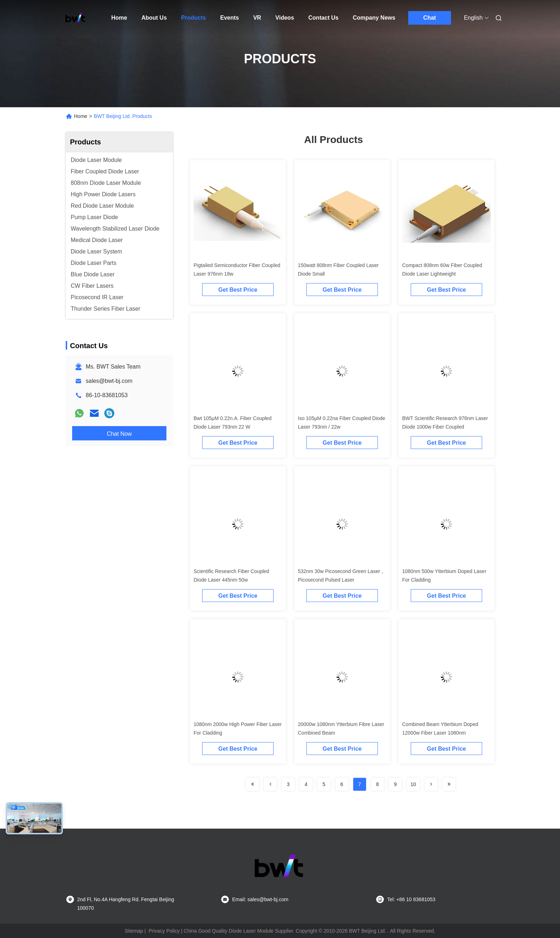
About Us (154, 18)
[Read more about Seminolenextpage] (252, 784)
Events (229, 18)
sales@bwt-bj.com (109, 381)
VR (257, 18)
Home (119, 18)
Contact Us (323, 18)
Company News (374, 18)
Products (193, 18)
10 (413, 784)
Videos (285, 18)
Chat (430, 18)
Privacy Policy (164, 931)
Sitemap (134, 931)
